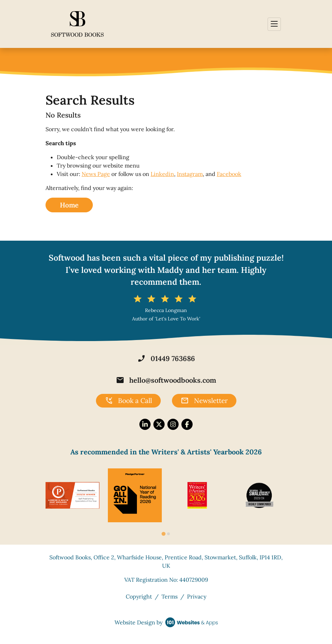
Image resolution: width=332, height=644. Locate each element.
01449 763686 (166, 359)
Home (69, 205)
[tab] (163, 534)
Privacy (197, 596)
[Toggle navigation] (274, 24)
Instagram (190, 174)
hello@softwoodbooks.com (166, 380)
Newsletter (204, 401)
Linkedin (162, 174)
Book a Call (128, 401)
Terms (170, 596)
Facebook (229, 174)
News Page (96, 174)
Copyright (139, 596)
